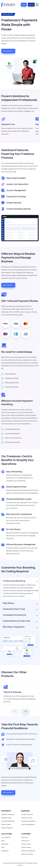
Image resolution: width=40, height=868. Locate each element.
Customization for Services (16, 621)
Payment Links (6, 818)
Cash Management (28, 824)
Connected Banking (28, 821)
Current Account (27, 814)
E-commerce (6, 837)
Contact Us (25, 841)
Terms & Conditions (28, 851)
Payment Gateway (8, 814)
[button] (15, 711)
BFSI (3, 847)
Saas (3, 841)
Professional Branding (14, 581)
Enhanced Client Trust (14, 609)
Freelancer (5, 851)
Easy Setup (8, 603)
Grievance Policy (27, 854)
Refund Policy (26, 847)
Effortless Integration (14, 627)
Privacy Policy (26, 844)
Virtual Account (27, 818)
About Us (25, 837)
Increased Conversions (14, 615)
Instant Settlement (8, 821)
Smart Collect (6, 824)
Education (5, 844)
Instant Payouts (7, 828)
